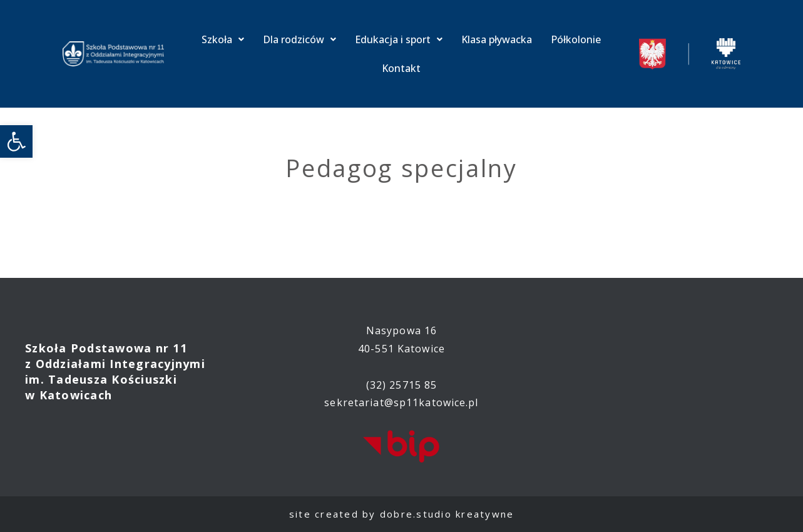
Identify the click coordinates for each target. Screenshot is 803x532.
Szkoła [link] (223, 39)
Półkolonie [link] (576, 39)
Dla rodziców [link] (299, 39)
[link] (16, 141)
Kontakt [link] (401, 68)
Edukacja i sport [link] (399, 39)
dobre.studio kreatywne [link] (447, 514)
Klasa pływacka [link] (497, 39)
